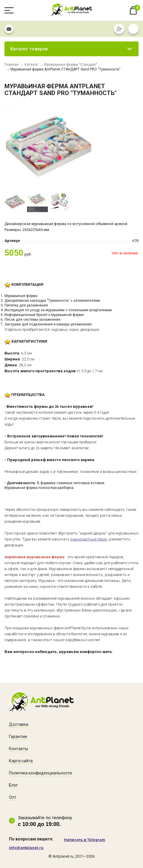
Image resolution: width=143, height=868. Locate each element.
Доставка (19, 724)
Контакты (18, 749)
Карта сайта (21, 761)
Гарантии (18, 737)
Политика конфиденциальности (40, 773)
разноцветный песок (89, 539)
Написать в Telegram (85, 840)
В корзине (133, 10)
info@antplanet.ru (26, 848)
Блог (14, 785)
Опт (13, 797)
